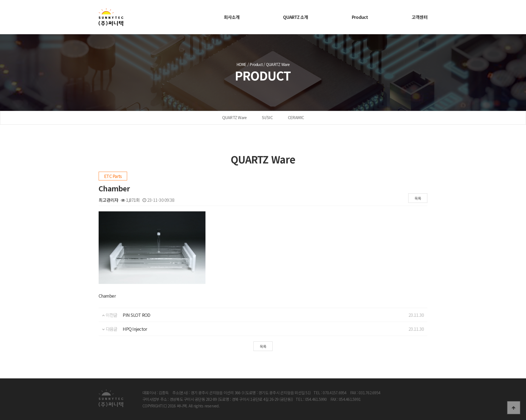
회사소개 (232, 17)
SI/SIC (267, 117)
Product (360, 17)
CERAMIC (296, 117)
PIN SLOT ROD (136, 315)
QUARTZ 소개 (295, 17)
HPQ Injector (135, 329)
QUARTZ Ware (235, 117)
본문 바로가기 (0, 0)
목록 (418, 198)
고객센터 (420, 17)
